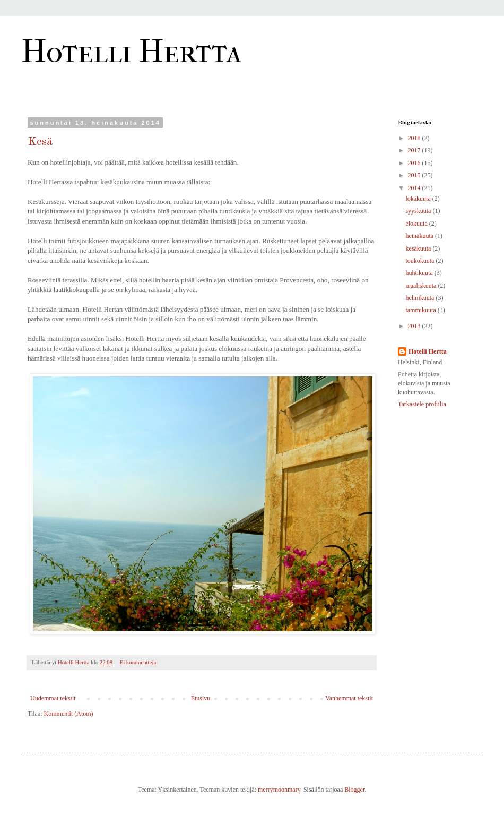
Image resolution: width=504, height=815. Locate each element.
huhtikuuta (420, 273)
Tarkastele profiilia (422, 404)
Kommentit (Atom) (69, 714)
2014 (415, 188)
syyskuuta (419, 211)
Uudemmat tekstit (53, 698)
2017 (415, 150)
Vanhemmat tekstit (349, 698)
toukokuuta (420, 261)
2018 (415, 138)
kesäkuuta (419, 248)
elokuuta (417, 224)
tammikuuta (421, 310)
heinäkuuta (420, 236)
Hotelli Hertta (131, 52)
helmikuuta (420, 298)
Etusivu (201, 698)
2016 (415, 163)
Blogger (354, 790)
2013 (415, 326)
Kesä (40, 142)
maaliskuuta (422, 286)
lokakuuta (419, 199)
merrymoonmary (279, 790)
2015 (415, 175)
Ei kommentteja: (140, 662)
